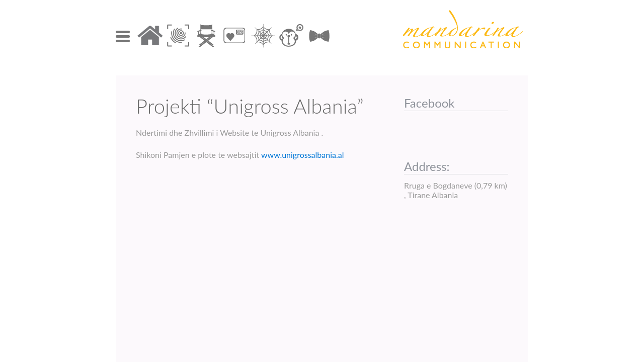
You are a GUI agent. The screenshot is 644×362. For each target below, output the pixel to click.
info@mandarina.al (472, 274)
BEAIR (157, 204)
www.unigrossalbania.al (301, 155)
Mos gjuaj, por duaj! (319, 204)
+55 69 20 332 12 (286, 274)
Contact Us (180, 274)
